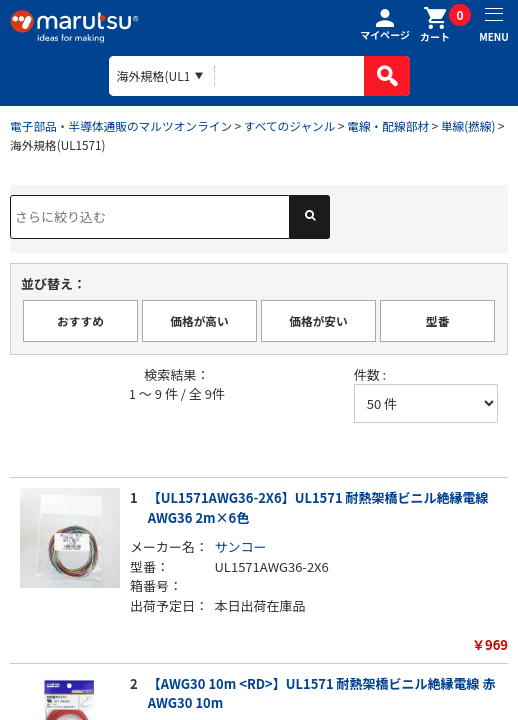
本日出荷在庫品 (260, 605)
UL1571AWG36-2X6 (272, 566)
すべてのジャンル (290, 125)
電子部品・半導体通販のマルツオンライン (121, 125)
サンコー (241, 546)
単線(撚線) (468, 125)
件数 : (370, 374)
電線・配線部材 (388, 125)
